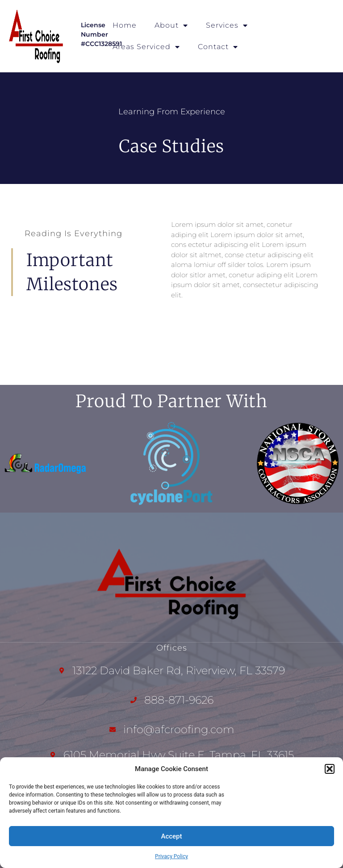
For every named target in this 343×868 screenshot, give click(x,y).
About (171, 25)
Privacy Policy (171, 856)
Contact (218, 47)
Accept (171, 836)
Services (227, 25)
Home (125, 25)
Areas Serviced (146, 47)
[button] (330, 769)
